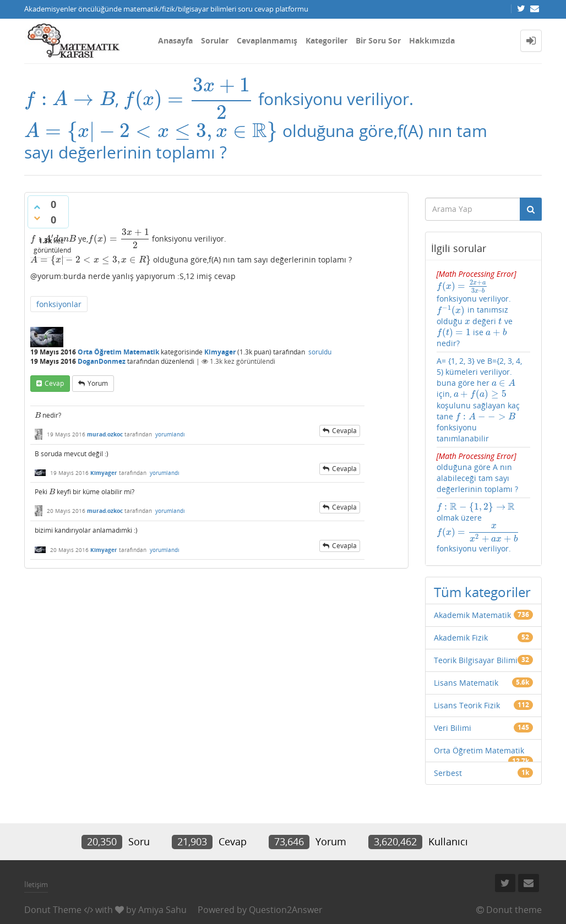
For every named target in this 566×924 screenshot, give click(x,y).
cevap (54, 382)
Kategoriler (326, 40)
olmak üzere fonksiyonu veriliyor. (477, 502)
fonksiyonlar (59, 303)
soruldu (320, 351)
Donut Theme (53, 881)
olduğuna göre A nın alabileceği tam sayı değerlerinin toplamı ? (477, 452)
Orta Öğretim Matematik (118, 351)
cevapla (344, 429)
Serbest (448, 744)
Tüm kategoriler (482, 563)
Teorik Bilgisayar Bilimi (476, 631)
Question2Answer (286, 881)
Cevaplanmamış (267, 40)
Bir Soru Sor (378, 40)
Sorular (215, 40)
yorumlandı (170, 433)
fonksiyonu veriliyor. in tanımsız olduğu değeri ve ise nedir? (482, 304)
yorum (98, 382)
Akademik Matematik (472, 586)
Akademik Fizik (461, 608)
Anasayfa (175, 40)
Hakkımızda (432, 40)
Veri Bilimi (453, 699)
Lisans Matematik (466, 654)
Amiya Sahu (162, 881)
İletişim (36, 855)
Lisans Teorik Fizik (467, 676)
